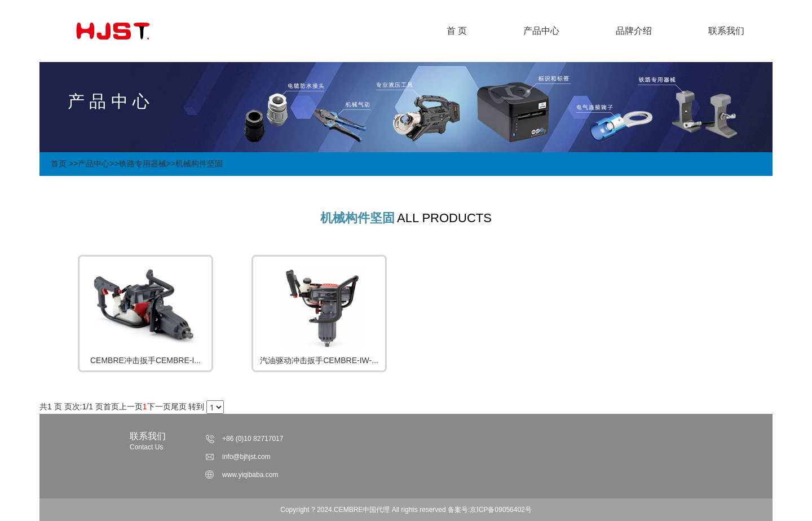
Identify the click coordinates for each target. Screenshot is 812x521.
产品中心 (541, 31)
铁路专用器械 (143, 164)
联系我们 (726, 31)
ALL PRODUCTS (444, 218)
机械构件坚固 (199, 164)
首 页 (457, 31)
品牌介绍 (634, 31)
